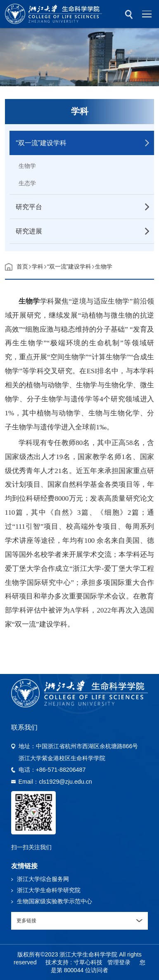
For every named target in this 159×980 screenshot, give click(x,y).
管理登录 (119, 962)
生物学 (27, 166)
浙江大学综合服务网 (43, 879)
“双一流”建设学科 (69, 266)
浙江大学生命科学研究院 (49, 890)
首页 (22, 266)
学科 (38, 266)
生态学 (27, 183)
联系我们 (24, 727)
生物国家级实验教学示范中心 (55, 901)
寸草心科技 (88, 962)
